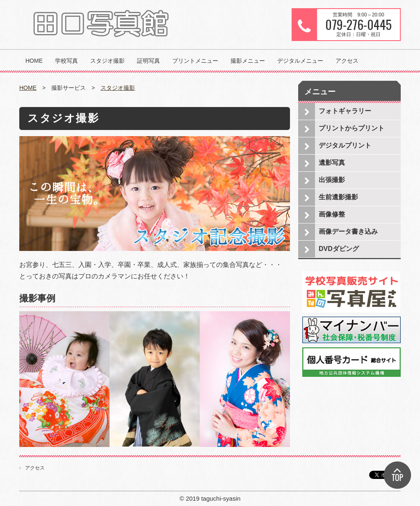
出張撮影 (332, 180)
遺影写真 (332, 163)
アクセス (347, 61)
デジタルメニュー (300, 61)
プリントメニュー (195, 61)
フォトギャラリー (345, 111)
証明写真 (148, 61)
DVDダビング (339, 249)
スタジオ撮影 (107, 61)
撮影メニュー (248, 61)
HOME (34, 61)
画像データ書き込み (348, 231)
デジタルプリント (345, 145)
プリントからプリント (352, 128)
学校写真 (66, 61)
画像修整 (332, 214)
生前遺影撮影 (338, 197)
